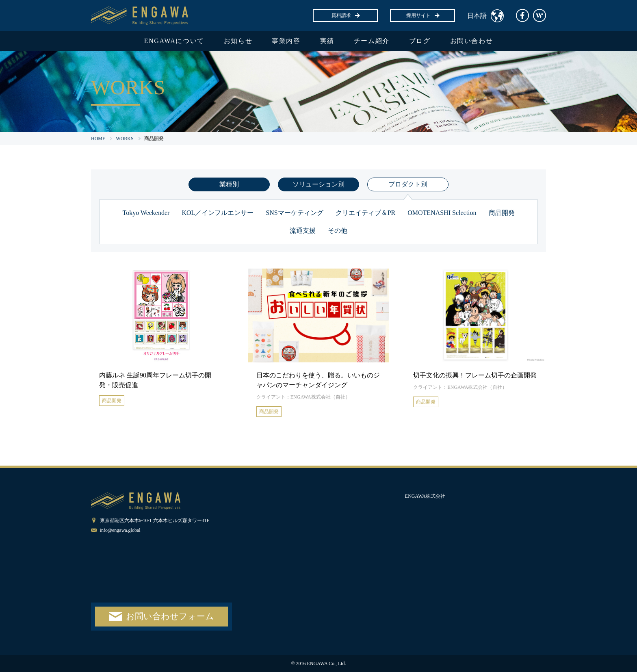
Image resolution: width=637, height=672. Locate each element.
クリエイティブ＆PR (366, 213)
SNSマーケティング (294, 213)
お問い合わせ (472, 41)
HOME (98, 139)
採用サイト (422, 15)
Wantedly (539, 15)
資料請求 (345, 15)
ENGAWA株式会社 (425, 496)
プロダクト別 (408, 184)
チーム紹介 (372, 41)
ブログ (420, 41)
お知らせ (238, 41)
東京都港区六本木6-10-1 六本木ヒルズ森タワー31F (155, 520)
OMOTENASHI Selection (442, 213)
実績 (327, 41)
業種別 (229, 184)
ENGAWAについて (174, 41)
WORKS (125, 139)
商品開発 (502, 213)
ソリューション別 (318, 184)
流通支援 (303, 231)
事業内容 (286, 41)
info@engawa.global (120, 530)
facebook (522, 15)
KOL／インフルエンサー (218, 213)
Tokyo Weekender (146, 213)
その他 (338, 231)
